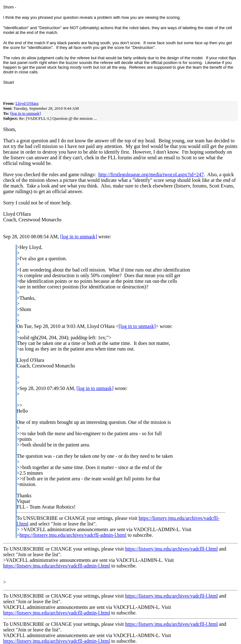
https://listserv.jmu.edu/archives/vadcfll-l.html (171, 549)
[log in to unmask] (25, 113)
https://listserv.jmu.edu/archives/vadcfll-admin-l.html (73, 535)
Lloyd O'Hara (27, 103)
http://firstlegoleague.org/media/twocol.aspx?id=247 (151, 174)
